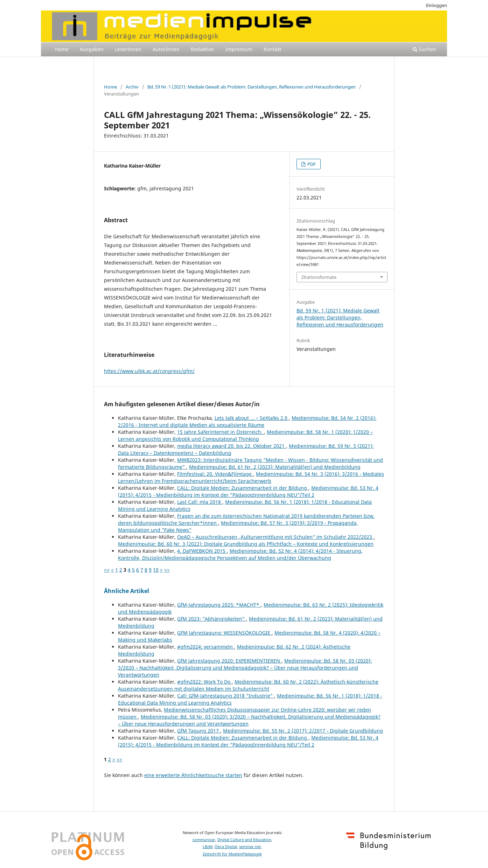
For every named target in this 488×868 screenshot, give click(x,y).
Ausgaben (92, 49)
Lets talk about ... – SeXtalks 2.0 (252, 418)
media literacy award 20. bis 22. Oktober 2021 (232, 446)
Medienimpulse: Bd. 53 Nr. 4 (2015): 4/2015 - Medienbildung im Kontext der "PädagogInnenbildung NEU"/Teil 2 (248, 491)
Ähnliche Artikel (127, 591)
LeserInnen (128, 49)
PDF (311, 164)
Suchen (424, 49)
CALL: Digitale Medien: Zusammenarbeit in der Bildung (243, 488)
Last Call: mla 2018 (200, 502)
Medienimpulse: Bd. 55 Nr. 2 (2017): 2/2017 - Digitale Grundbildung (303, 731)
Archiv (132, 87)
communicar (204, 840)
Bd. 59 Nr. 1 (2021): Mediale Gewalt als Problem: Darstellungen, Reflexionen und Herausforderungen (252, 87)
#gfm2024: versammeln (206, 647)
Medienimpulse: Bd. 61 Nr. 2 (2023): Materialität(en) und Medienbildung (275, 467)
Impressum (239, 49)
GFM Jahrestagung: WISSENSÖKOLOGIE (224, 633)
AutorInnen (166, 49)
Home (62, 49)
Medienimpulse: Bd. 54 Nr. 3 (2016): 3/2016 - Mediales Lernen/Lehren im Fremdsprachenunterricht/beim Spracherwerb (251, 477)
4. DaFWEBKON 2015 (202, 551)
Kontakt (273, 49)
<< (107, 570)
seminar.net (250, 847)
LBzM (208, 847)
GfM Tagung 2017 (199, 731)
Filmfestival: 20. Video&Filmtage (215, 474)
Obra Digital (226, 847)
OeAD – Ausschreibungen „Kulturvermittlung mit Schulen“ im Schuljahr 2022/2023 (275, 537)
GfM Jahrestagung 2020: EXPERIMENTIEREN (229, 661)
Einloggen (437, 5)
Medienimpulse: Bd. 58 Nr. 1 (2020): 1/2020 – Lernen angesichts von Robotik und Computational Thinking (245, 435)
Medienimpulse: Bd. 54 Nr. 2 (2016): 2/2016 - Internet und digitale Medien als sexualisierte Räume (247, 421)
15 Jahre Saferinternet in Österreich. (221, 432)
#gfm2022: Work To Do (204, 682)
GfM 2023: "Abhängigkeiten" (212, 619)
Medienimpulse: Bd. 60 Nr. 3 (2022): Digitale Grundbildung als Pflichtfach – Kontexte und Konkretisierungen (246, 544)
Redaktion (203, 49)
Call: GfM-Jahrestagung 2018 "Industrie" (226, 696)
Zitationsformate (319, 277)
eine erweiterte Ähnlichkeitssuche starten (193, 775)
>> (167, 570)
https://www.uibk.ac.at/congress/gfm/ (149, 371)
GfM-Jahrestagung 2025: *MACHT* (219, 605)
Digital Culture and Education (244, 840)
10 (156, 570)
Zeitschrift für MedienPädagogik (232, 854)
